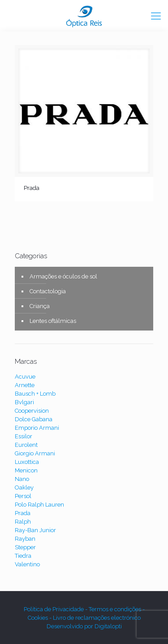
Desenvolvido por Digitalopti (84, 626)
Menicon (26, 470)
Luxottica (27, 462)
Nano (22, 479)
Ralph (23, 522)
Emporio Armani (37, 428)
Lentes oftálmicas (53, 321)
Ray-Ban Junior (35, 530)
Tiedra (23, 556)
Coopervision (32, 411)
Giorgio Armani (35, 453)
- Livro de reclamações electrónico (95, 618)
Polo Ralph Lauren (39, 505)
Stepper (25, 547)
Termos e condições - (117, 609)
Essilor (24, 436)
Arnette (25, 385)
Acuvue (25, 377)
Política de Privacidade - (56, 609)
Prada (32, 188)
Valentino (27, 564)
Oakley (24, 487)
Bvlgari (24, 402)
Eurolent (26, 445)
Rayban (25, 539)
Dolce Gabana (34, 419)
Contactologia (48, 291)
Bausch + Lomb (35, 394)
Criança (40, 306)
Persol (23, 496)
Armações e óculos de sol (63, 276)
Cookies (39, 618)
